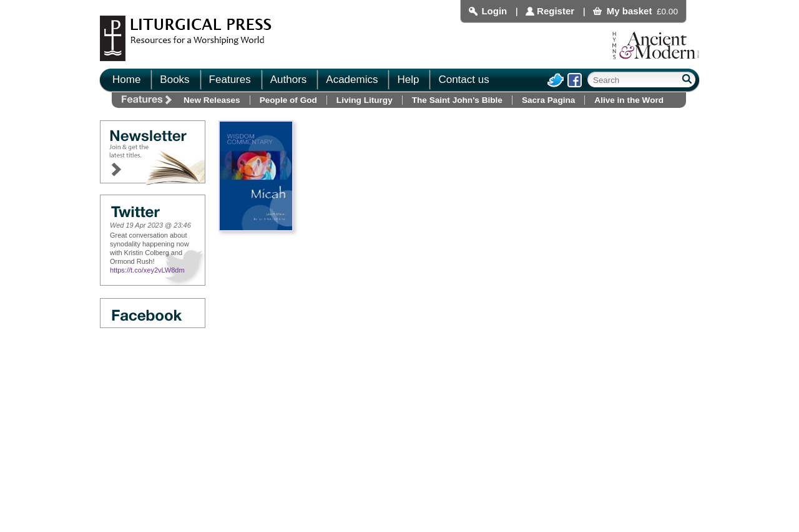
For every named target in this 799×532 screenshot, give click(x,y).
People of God (288, 100)
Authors (289, 80)
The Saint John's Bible (457, 100)
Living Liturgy (365, 100)
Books (174, 80)
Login (494, 11)
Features (230, 80)
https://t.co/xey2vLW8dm (147, 270)
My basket (630, 11)
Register (556, 11)
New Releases (212, 100)
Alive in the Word (629, 100)
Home (126, 80)
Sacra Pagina (548, 100)
